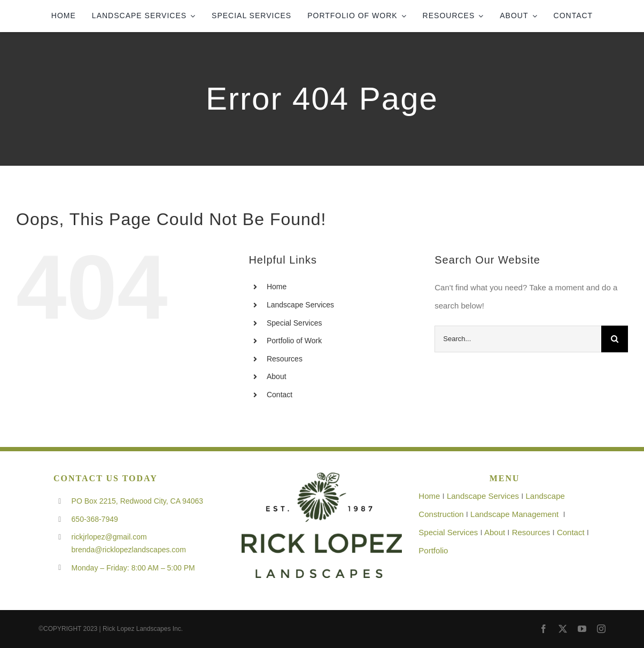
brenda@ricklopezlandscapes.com (129, 550)
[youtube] (582, 629)
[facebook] (544, 629)
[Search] (615, 339)
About (277, 376)
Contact (280, 395)
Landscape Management (514, 514)
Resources (285, 359)
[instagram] (601, 629)
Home (277, 287)
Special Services (294, 323)
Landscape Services (300, 305)
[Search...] (518, 339)
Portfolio (433, 550)
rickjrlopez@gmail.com (109, 537)
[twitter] (563, 629)
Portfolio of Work (294, 341)
